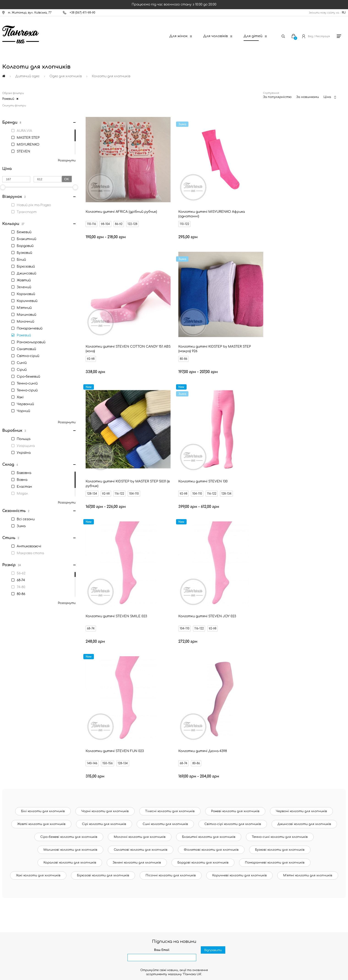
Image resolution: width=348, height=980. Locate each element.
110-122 (175, 213)
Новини (18, 860)
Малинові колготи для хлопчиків (70, 674)
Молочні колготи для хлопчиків (140, 661)
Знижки (18, 868)
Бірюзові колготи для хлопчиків (103, 700)
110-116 (92, 213)
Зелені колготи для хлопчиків (137, 687)
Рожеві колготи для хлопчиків (235, 635)
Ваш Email (162, 774)
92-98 (257, 213)
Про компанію (23, 907)
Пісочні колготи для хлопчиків (171, 700)
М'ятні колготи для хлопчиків (308, 700)
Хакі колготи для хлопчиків (38, 700)
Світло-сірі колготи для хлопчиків (233, 648)
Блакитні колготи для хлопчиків (209, 661)
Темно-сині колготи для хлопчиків (280, 661)
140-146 (258, 462)
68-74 (91, 462)
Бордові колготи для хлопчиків (203, 687)
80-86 (91, 338)
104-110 (217, 338)
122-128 (133, 213)
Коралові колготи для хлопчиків (70, 687)
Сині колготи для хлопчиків (165, 648)
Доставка (20, 844)
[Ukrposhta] (196, 938)
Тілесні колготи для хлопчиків (170, 635)
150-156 (274, 462)
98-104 (106, 213)
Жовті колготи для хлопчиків (41, 648)
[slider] (75, 187)
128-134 (175, 338)
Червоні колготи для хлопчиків (301, 635)
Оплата (18, 852)
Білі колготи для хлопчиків (43, 635)
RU (344, 13)
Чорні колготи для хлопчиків (105, 635)
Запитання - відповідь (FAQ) (33, 883)
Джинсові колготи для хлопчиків (304, 648)
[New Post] (156, 939)
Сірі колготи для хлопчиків (104, 648)
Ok (67, 179)
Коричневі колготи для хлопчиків (239, 700)
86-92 (119, 213)
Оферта (18, 891)
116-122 (203, 338)
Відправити (213, 782)
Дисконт (19, 899)
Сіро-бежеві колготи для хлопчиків (69, 661)
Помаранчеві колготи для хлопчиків (275, 687)
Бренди (18, 875)
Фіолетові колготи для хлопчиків (211, 674)
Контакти (20, 836)
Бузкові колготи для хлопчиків (280, 674)
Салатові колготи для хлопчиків (141, 674)
